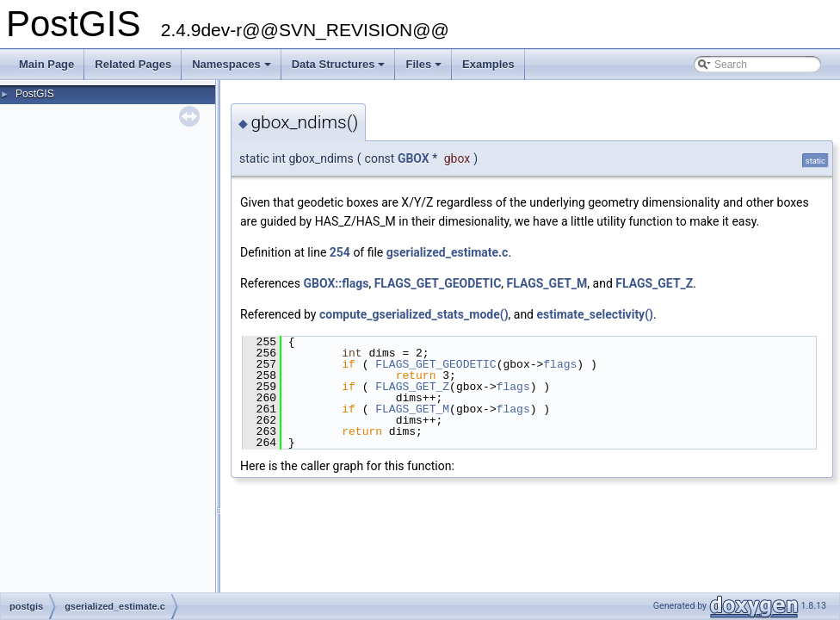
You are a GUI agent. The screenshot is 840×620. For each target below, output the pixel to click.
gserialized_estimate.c (448, 252)
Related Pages (133, 64)
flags (560, 364)
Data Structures (340, 69)
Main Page (46, 64)
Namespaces (233, 69)
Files (425, 69)
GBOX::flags (336, 283)
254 (340, 252)
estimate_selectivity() (595, 314)
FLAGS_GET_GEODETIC (438, 283)
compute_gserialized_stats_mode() (414, 314)
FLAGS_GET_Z (654, 283)
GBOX (414, 158)
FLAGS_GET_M (547, 283)
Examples (488, 64)
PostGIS (35, 94)
